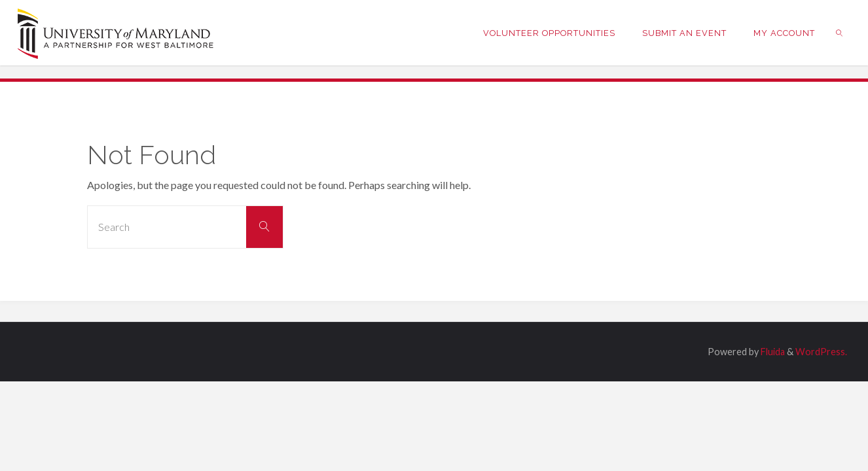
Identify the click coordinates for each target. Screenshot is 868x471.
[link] (839, 33)
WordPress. (821, 352)
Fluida (772, 352)
